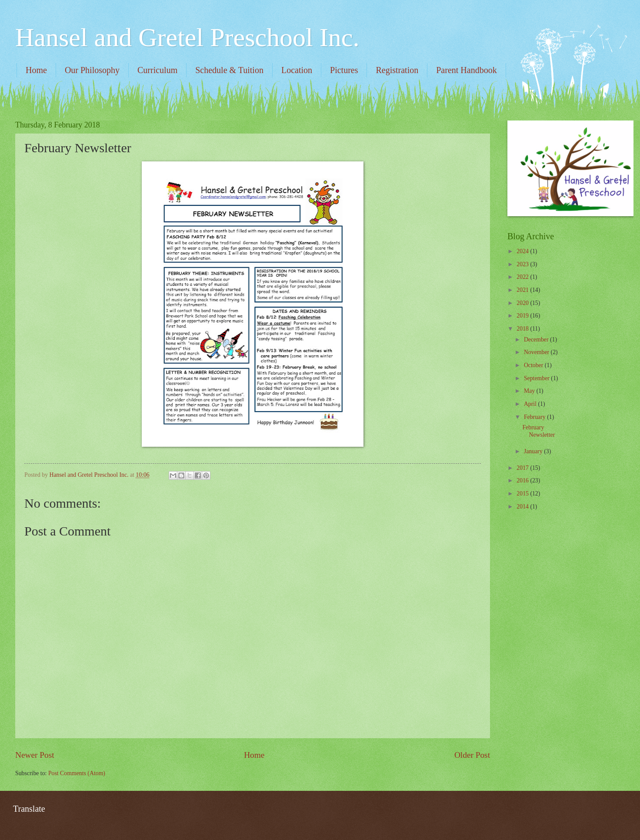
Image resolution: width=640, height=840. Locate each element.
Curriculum (157, 70)
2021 (523, 290)
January (534, 451)
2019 (523, 316)
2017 (523, 468)
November (537, 352)
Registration (397, 70)
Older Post (472, 755)
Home (36, 70)
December (537, 340)
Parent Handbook (466, 70)
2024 (523, 251)
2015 (523, 494)
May (530, 391)
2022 (523, 277)
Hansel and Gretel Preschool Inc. (187, 37)
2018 (523, 329)
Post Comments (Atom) (77, 773)
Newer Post (35, 755)
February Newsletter (538, 431)
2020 (523, 303)
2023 (523, 264)
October (534, 365)
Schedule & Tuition (229, 70)
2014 (523, 507)
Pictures (344, 70)
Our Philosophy (92, 70)
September (537, 378)
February (535, 417)
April (531, 404)
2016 (523, 480)
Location (297, 70)
